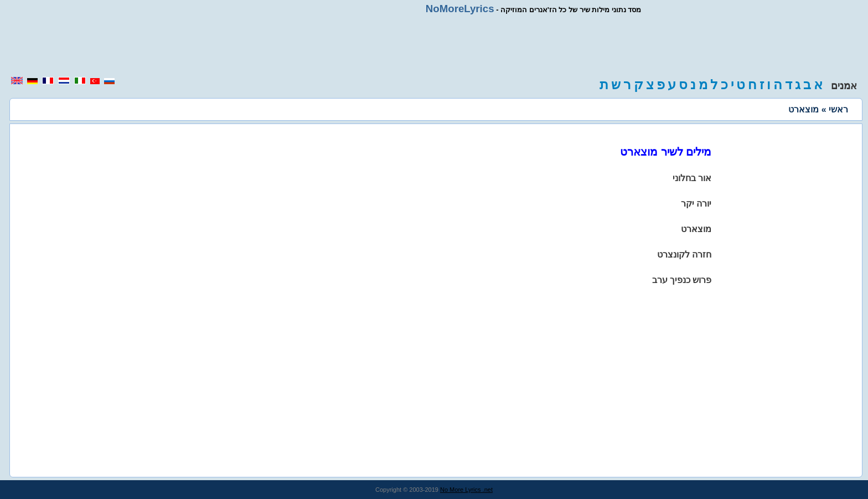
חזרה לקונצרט (684, 254)
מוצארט (696, 229)
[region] (434, 45)
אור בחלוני (692, 178)
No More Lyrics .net (466, 490)
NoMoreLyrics (460, 9)
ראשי (838, 109)
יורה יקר (696, 204)
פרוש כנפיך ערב (682, 280)
